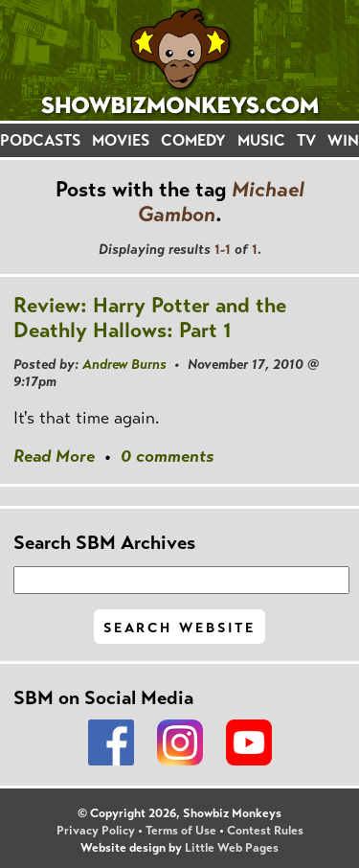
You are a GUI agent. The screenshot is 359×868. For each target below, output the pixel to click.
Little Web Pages (232, 848)
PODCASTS (40, 140)
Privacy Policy (96, 831)
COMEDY (193, 140)
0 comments (167, 456)
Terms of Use (181, 831)
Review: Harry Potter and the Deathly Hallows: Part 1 (150, 318)
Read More (54, 456)
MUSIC (261, 140)
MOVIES (121, 140)
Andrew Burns (124, 364)
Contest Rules (265, 831)
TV (306, 140)
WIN (343, 140)
